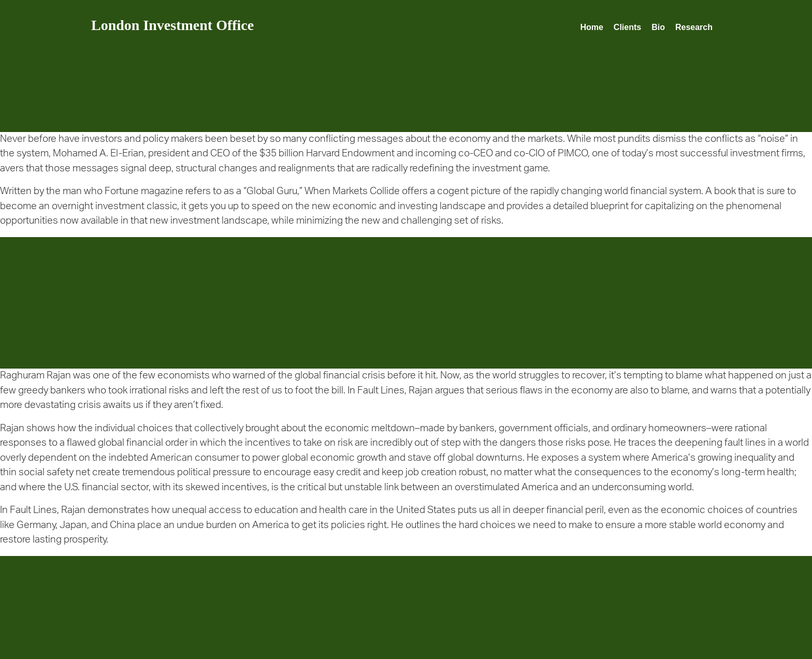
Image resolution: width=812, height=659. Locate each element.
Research (694, 27)
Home (591, 27)
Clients (627, 27)
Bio (658, 27)
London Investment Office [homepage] (172, 25)
